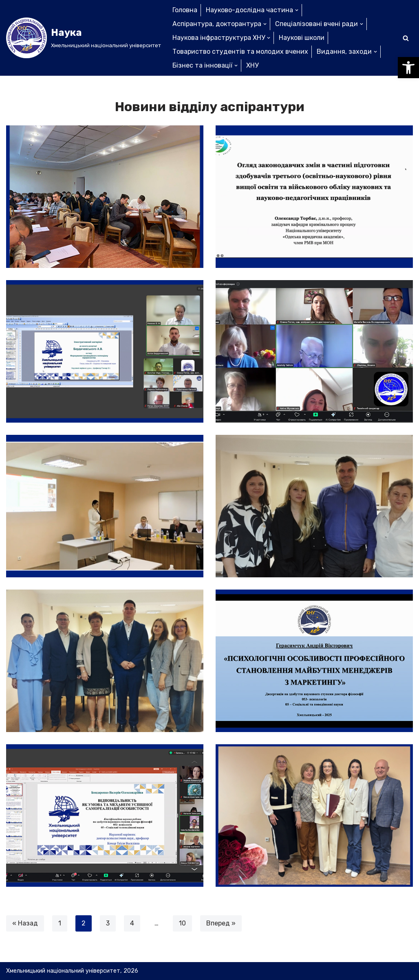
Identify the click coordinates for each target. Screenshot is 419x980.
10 (182, 923)
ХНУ (252, 65)
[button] (408, 68)
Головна (185, 10)
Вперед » (221, 923)
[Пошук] (406, 38)
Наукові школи (302, 38)
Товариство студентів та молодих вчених (240, 52)
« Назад (25, 923)
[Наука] (84, 38)
